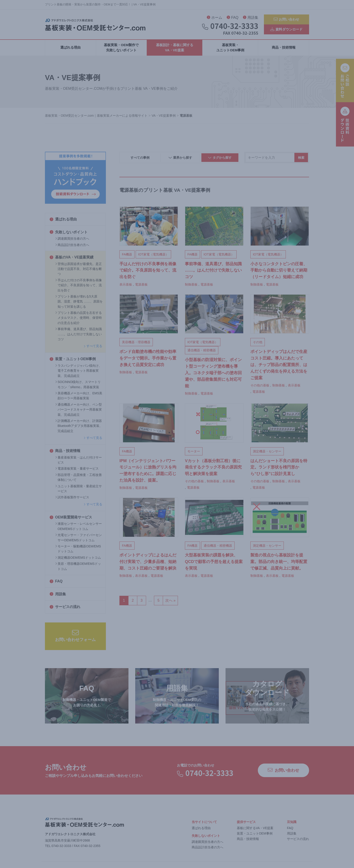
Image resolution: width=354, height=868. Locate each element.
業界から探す (180, 160)
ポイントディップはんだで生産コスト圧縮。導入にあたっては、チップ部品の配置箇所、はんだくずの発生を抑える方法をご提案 (279, 367)
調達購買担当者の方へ (72, 240)
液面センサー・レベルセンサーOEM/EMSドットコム (79, 528)
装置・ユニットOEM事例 (73, 361)
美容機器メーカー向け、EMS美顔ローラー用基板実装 (79, 397)
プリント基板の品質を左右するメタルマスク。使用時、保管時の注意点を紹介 (79, 320)
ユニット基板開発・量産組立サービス (79, 490)
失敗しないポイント (69, 234)
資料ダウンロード (286, 31)
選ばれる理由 (70, 49)
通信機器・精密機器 (202, 352)
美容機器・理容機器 (136, 344)
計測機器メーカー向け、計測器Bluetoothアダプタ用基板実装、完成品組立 (79, 428)
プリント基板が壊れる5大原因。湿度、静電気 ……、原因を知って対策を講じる (79, 303)
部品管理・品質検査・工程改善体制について (79, 479)
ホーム (214, 18)
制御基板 (191, 286)
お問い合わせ (286, 19)
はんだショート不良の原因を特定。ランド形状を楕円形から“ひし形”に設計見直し (279, 469)
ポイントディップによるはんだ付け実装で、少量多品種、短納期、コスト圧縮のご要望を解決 (148, 563)
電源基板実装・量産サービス (77, 471)
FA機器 (127, 256)
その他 (258, 344)
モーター (194, 453)
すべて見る (93, 348)
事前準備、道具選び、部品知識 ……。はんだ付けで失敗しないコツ (79, 336)
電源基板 (141, 286)
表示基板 (126, 286)
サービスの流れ (65, 609)
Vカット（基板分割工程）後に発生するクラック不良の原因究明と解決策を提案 (213, 469)
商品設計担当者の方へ (72, 247)
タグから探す (220, 160)
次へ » (170, 602)
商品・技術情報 (284, 49)
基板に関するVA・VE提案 (255, 830)
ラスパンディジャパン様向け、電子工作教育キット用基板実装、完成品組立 (79, 373)
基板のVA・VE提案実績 (72, 259)
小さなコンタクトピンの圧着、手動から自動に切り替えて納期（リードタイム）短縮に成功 (279, 272)
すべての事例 (140, 159)
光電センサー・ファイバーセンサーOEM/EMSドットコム (79, 539)
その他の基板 (260, 387)
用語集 (251, 18)
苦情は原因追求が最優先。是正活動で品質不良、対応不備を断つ (79, 271)
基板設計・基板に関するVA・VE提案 (175, 49)
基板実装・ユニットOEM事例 (230, 49)
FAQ (233, 18)
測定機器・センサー (267, 453)
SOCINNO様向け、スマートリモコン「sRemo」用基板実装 (78, 386)
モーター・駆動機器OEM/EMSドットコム (78, 551)
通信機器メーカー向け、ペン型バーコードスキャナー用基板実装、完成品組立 (79, 411)
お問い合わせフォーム (75, 637)
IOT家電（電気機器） (153, 256)
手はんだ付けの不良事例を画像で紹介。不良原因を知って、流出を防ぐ (79, 287)
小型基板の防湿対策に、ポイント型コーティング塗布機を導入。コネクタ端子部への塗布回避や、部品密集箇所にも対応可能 (213, 375)
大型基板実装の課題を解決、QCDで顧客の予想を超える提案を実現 (214, 563)
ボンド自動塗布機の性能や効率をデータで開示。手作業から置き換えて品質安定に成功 (148, 360)
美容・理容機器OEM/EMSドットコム (78, 568)
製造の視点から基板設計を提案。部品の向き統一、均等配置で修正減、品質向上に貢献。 (279, 563)
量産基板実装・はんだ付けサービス (79, 462)
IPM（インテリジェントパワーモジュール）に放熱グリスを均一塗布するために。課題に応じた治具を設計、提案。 (148, 472)
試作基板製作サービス (72, 499)
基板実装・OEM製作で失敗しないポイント (121, 49)
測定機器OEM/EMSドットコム (78, 559)
